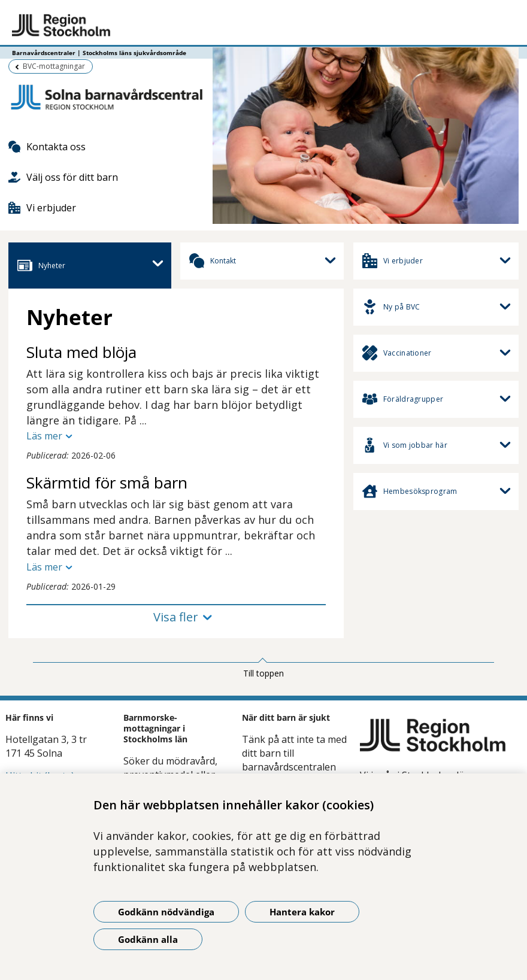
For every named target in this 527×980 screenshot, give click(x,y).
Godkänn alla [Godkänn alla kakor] (148, 939)
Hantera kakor (302, 912)
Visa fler (176, 617)
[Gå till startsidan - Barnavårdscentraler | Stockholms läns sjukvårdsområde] (263, 26)
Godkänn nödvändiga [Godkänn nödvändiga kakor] (166, 912)
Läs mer (44, 436)
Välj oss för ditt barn (63, 177)
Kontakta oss (47, 147)
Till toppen (263, 673)
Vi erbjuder (42, 208)
